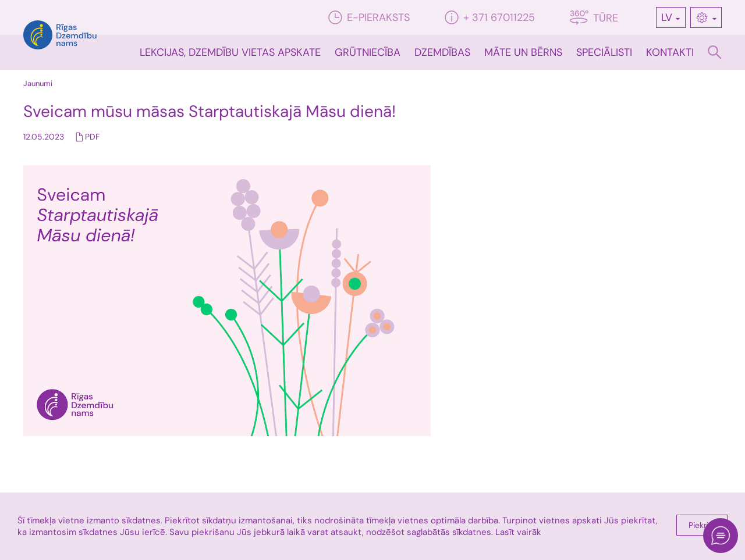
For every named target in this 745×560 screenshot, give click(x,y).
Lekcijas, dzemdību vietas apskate (230, 52)
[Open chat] (721, 536)
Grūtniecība (368, 52)
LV (667, 17)
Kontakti (670, 52)
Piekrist (702, 525)
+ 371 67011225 (490, 17)
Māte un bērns (523, 52)
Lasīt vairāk (518, 532)
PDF (92, 137)
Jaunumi (38, 83)
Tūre (594, 18)
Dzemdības (442, 52)
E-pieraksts (369, 17)
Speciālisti (604, 52)
